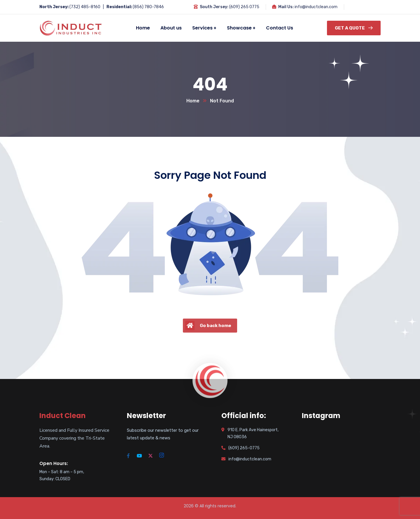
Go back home (208, 326)
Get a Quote (354, 28)
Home (193, 101)
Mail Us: (286, 7)
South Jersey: (214, 7)
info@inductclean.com (316, 7)
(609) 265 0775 (244, 7)
